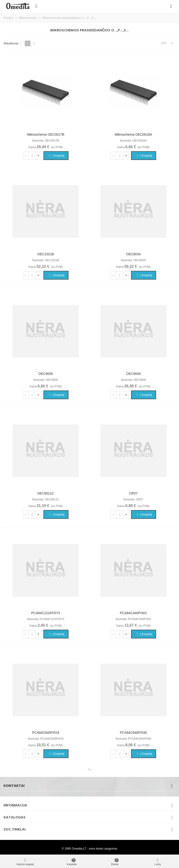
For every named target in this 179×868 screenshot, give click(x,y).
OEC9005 (46, 374)
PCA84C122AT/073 (46, 613)
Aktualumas (13, 43)
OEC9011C (46, 493)
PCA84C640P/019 (46, 733)
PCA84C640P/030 (133, 733)
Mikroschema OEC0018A (133, 134)
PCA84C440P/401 (133, 613)
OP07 (133, 493)
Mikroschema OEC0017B (46, 134)
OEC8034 (133, 254)
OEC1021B (46, 254)
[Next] (172, 43)
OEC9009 (133, 374)
